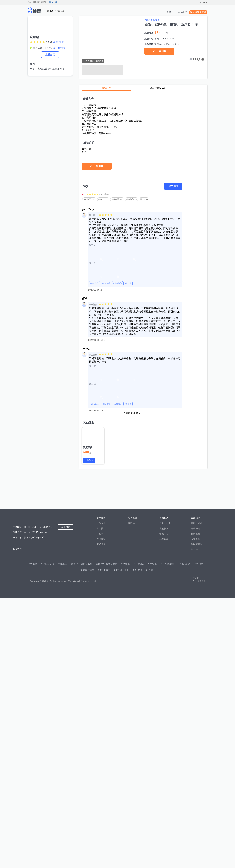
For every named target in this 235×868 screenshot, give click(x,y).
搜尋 (169, 12)
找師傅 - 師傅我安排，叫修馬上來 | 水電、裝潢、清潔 (34, 10)
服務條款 (196, 809)
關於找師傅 (197, 793)
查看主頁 (50, 55)
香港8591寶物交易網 (107, 833)
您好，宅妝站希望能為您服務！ (47, 69)
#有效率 (128, 585)
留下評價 (173, 488)
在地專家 (101, 809)
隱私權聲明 (197, 814)
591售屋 (153, 833)
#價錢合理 (106, 585)
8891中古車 (104, 840)
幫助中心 (164, 804)
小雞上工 (62, 833)
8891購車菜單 (87, 840)
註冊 (169, 793)
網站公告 (196, 798)
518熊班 (33, 833)
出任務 (150, 840)
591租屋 (125, 833)
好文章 (100, 804)
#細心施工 (94, 585)
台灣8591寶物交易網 (81, 833)
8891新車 (200, 833)
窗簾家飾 (88, 749)
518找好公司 (48, 833)
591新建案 (139, 833)
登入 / (163, 793)
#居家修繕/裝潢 (59, 48)
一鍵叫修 (161, 51)
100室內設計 (184, 833)
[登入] (51, 2)
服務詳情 (106, 88)
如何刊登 (183, 12)
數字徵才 (196, 819)
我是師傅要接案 (198, 12)
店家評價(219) (157, 88)
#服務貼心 (117, 585)
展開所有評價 (131, 715)
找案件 (131, 793)
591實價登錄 (167, 833)
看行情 (100, 798)
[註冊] (57, 2)
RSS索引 (101, 814)
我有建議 (164, 809)
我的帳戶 (164, 798)
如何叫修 (101, 793)
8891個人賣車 (121, 840)
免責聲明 (196, 804)
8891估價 (138, 840)
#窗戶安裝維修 (152, 20)
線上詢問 (66, 797)
